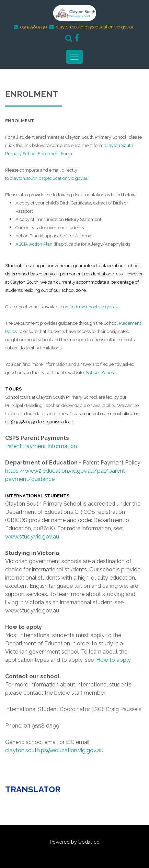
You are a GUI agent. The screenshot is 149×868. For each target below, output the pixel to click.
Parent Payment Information (41, 446)
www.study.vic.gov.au (32, 537)
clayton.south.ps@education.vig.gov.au (54, 750)
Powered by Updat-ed (75, 842)
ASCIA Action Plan (34, 244)
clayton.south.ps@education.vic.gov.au (95, 27)
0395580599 (33, 27)
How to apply (113, 660)
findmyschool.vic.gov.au (94, 307)
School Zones (100, 373)
